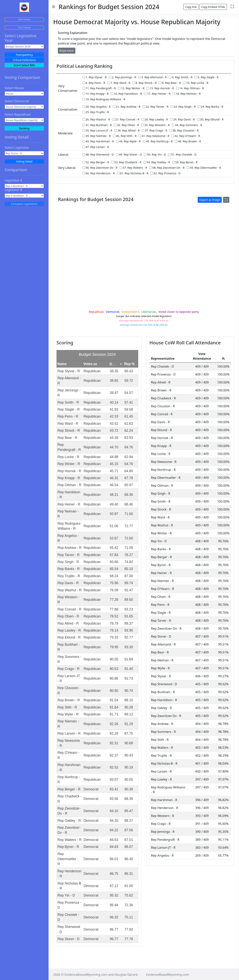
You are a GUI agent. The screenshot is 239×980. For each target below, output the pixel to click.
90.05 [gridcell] (129, 781)
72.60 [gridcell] (129, 540)
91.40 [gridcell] (129, 670)
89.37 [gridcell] (129, 625)
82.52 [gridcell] (114, 769)
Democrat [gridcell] (91, 791)
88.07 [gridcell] (129, 848)
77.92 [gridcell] (129, 931)
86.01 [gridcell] (114, 861)
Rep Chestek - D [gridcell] (68, 919)
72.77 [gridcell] (129, 527)
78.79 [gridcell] (114, 625)
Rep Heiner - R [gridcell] (69, 506)
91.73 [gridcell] (129, 680)
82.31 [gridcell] (114, 744)
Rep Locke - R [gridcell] (68, 458)
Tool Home (24, 28)
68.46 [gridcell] (129, 506)
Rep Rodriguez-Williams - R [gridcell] (69, 527)
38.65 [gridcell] (114, 382)
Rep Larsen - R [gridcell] (69, 735)
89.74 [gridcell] (129, 585)
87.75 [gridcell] (129, 735)
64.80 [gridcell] (129, 472)
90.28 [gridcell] (129, 709)
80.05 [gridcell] (114, 661)
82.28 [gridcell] (114, 735)
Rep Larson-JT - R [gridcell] (69, 680)
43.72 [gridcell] (114, 432)
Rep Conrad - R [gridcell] (69, 611)
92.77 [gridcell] (129, 639)
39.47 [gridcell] (114, 394)
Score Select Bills (24, 65)
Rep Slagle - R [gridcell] (69, 411)
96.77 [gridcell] (114, 931)
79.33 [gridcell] (114, 639)
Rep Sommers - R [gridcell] (69, 661)
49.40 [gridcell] (114, 506)
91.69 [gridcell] (129, 661)
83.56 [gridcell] (114, 800)
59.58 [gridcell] (129, 411)
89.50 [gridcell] (129, 601)
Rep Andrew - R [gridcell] (70, 549)
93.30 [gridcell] (129, 648)
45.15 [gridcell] (114, 465)
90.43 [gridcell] (129, 757)
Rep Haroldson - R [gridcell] (69, 496)
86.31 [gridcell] (129, 875)
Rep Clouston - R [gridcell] (69, 692)
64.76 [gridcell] (129, 449)
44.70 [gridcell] (114, 449)
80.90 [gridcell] (114, 692)
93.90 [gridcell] (129, 632)
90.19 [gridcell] (129, 769)
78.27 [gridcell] (129, 556)
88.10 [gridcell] (129, 702)
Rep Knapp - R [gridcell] (69, 479)
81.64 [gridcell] (114, 709)
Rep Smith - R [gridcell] (68, 404)
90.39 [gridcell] (129, 791)
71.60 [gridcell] (129, 515)
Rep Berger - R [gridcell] (69, 791)
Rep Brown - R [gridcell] (69, 702)
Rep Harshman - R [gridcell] (69, 769)
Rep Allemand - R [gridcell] (69, 382)
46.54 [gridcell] (114, 487)
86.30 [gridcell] (129, 861)
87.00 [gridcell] (129, 577)
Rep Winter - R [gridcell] (69, 465)
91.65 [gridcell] (129, 618)
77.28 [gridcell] (114, 601)
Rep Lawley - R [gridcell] (69, 632)
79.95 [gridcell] (114, 648)
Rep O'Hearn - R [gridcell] (68, 757)
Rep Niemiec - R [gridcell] (68, 725)
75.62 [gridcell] (129, 897)
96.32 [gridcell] (114, 919)
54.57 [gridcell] (129, 394)
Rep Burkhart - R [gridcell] (69, 648)
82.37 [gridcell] (114, 757)
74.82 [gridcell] (129, 563)
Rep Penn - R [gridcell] (68, 418)
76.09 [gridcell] (114, 591)
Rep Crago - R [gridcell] (68, 670)
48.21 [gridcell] (114, 496)
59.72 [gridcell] (129, 382)
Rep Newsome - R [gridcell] (69, 744)
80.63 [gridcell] (114, 670)
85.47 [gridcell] (129, 812)
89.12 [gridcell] (129, 716)
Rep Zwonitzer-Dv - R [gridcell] (69, 832)
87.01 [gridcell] (129, 841)
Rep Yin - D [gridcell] (66, 897)
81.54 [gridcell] (114, 702)
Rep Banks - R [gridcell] (69, 570)
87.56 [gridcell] (129, 832)
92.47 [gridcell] (129, 591)
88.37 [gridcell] (129, 822)
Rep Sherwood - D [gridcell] (69, 931)
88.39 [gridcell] (129, 800)
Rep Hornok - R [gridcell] (69, 472)
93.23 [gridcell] (129, 611)
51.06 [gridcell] (114, 527)
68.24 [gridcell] (114, 577)
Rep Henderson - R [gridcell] (69, 875)
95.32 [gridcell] (114, 897)
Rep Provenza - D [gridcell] (69, 906)
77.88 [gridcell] (114, 611)
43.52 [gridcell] (114, 425)
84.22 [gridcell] (114, 832)
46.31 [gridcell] (114, 479)
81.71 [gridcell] (114, 716)
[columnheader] (70, 365)
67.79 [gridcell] (129, 479)
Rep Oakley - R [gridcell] (69, 822)
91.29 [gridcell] (129, 725)
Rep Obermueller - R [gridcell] (68, 860)
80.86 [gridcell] (114, 680)
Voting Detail (24, 161)
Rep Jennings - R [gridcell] (69, 394)
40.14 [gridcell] (114, 404)
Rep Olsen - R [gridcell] (68, 618)
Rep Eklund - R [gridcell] (69, 639)
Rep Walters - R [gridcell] (70, 841)
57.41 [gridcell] (129, 404)
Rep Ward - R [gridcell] (68, 425)
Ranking (24, 128)
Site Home (24, 19)
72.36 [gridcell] (129, 906)
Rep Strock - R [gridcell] (69, 432)
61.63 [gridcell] (129, 425)
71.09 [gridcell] (129, 549)
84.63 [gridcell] (114, 841)
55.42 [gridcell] (114, 549)
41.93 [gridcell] (114, 411)
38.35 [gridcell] (114, 372)
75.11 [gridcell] (129, 919)
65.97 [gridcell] (129, 487)
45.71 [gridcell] (114, 472)
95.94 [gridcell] (114, 906)
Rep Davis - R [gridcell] (68, 585)
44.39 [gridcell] (114, 439)
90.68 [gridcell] (129, 744)
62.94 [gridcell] (129, 458)
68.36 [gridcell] (129, 496)
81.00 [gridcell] (129, 887)
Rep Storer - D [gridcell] (68, 940)
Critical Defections (24, 60)
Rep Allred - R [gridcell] (68, 625)
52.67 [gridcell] (114, 540)
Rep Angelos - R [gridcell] (68, 540)
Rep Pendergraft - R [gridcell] (69, 449)
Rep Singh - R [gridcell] (68, 563)
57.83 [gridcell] (114, 556)
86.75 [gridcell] (114, 875)
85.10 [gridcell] (129, 570)
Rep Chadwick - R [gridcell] (70, 800)
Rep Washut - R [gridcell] (70, 591)
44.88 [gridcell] (114, 458)
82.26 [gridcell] (114, 725)
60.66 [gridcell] (114, 563)
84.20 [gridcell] (114, 822)
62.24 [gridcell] (129, 432)
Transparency (24, 55)
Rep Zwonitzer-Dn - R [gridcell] (69, 812)
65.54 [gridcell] (114, 570)
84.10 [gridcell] (114, 812)
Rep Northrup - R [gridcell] (69, 781)
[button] (67, 51)
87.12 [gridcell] (114, 887)
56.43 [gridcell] (129, 372)
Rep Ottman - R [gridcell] (69, 487)
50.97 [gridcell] (114, 515)
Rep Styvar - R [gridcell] (69, 372)
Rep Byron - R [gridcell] (68, 848)
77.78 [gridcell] (129, 940)
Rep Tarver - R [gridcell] (69, 556)
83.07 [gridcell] (114, 781)
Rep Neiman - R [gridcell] (68, 515)
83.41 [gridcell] (114, 791)
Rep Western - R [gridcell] (68, 601)
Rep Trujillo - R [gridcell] (69, 577)
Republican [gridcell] (92, 372)
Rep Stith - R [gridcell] (67, 709)
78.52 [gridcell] (114, 618)
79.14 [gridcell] (114, 632)
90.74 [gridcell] (129, 692)
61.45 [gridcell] (129, 418)
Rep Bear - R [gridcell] (67, 439)
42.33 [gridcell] (114, 418)
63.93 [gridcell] (129, 439)
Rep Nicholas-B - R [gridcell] (69, 887)
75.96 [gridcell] (114, 585)
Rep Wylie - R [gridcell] (68, 716)
